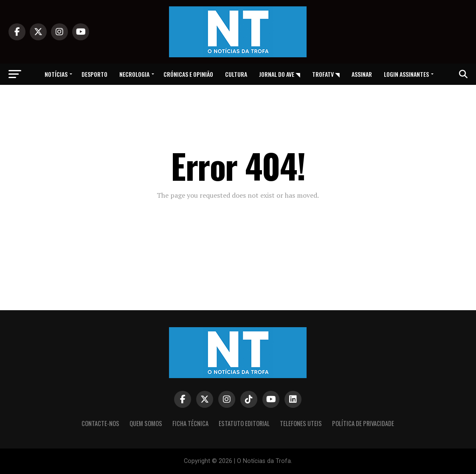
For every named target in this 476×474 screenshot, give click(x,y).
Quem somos (146, 423)
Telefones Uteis (301, 423)
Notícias (56, 74)
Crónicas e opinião (188, 74)
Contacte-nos (100, 423)
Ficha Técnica (190, 423)
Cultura (236, 74)
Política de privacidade (363, 423)
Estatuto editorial (244, 423)
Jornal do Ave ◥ (280, 74)
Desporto (94, 74)
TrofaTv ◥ (326, 74)
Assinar (362, 74)
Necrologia (134, 74)
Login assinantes (406, 74)
